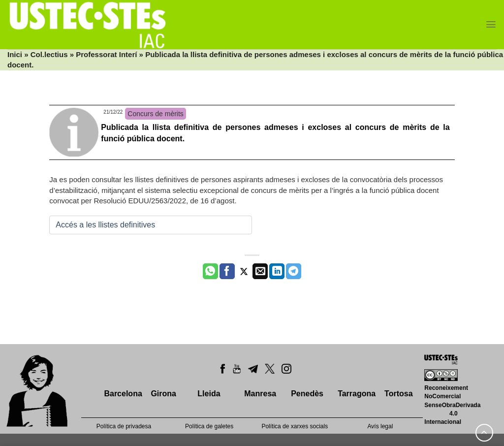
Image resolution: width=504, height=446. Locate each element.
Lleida (209, 394)
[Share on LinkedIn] (277, 271)
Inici (15, 54)
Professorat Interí (106, 54)
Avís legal (380, 426)
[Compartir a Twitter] (244, 271)
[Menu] (491, 24)
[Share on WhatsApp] (210, 271)
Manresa (260, 394)
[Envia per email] (260, 271)
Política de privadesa (124, 426)
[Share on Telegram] (294, 271)
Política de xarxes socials (295, 426)
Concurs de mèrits (156, 114)
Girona (163, 394)
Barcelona (123, 394)
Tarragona (357, 394)
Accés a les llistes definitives (105, 225)
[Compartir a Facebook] (227, 271)
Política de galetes (209, 426)
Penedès (307, 394)
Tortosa (398, 394)
